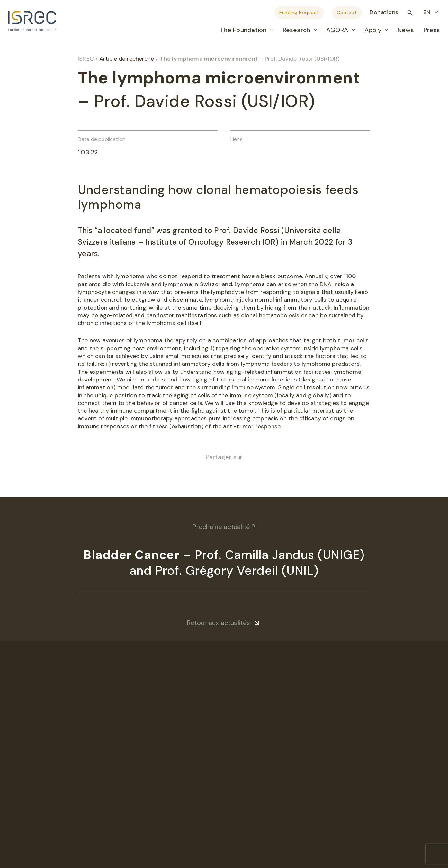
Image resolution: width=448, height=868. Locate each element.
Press (432, 30)
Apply (373, 30)
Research (297, 30)
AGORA (337, 30)
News (406, 30)
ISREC (86, 59)
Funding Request (299, 13)
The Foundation (243, 30)
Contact (347, 13)
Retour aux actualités (219, 623)
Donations (384, 12)
